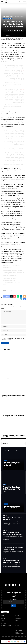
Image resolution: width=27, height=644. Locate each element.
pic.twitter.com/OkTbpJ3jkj (18, 102)
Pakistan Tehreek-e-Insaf (17, 291)
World (6, 504)
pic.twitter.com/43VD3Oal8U (9, 280)
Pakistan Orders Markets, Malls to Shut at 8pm (12, 519)
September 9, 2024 (18, 149)
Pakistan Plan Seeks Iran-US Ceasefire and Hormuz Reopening (13, 533)
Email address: (13, 601)
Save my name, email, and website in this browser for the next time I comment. (14, 339)
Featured (9, 291)
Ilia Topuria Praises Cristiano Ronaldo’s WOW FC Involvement (13, 436)
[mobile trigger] (3, 2)
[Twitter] (6, 585)
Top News (10, 19)
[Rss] (19, 585)
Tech (6, 460)
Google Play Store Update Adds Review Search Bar (12, 488)
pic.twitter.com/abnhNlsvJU (18, 80)
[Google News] (13, 585)
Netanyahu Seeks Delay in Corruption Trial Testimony (12, 507)
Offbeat (5, 558)
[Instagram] (16, 585)
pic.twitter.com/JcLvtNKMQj (11, 160)
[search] (17, 2)
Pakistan (5, 19)
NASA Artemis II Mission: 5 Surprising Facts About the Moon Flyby (12, 464)
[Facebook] (3, 585)
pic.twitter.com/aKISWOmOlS (18, 144)
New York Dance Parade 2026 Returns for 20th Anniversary (11, 561)
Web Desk (9, 34)
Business (5, 545)
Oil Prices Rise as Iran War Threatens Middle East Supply (13, 548)
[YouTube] (9, 585)
